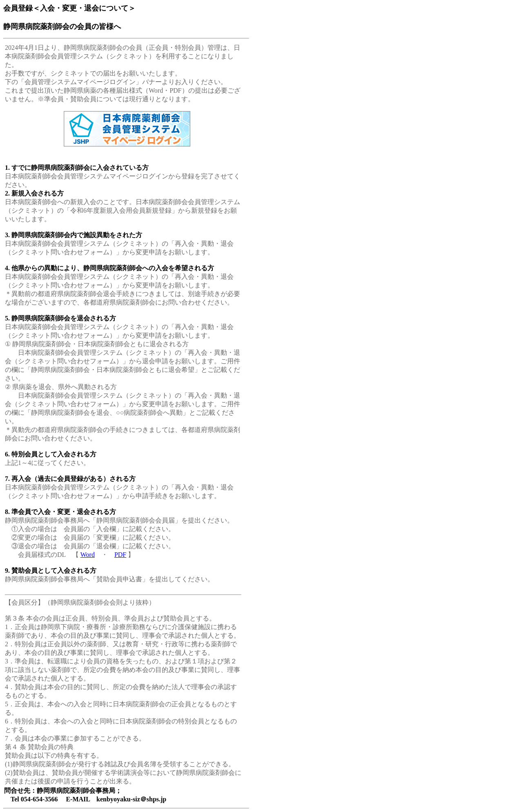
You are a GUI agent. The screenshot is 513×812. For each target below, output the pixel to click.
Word (88, 555)
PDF (120, 555)
